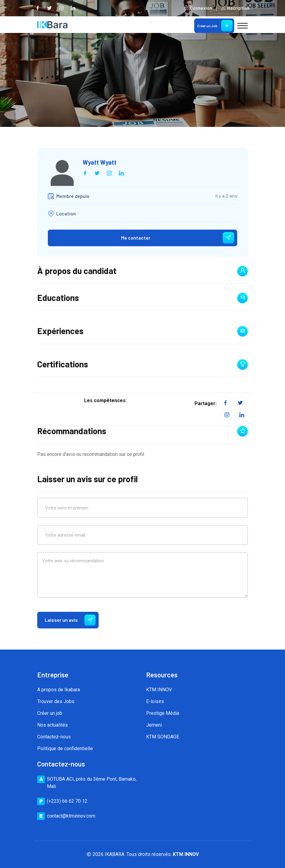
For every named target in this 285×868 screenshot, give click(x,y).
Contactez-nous (54, 737)
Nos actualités (52, 725)
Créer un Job (215, 26)
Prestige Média (163, 713)
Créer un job (50, 713)
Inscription (235, 8)
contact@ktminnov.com (71, 816)
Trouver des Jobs (56, 702)
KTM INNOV (159, 690)
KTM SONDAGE (163, 737)
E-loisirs (155, 702)
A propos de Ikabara (59, 690)
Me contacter (178, 238)
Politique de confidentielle (65, 749)
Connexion (198, 8)
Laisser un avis (70, 620)
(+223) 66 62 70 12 (67, 801)
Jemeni (154, 725)
